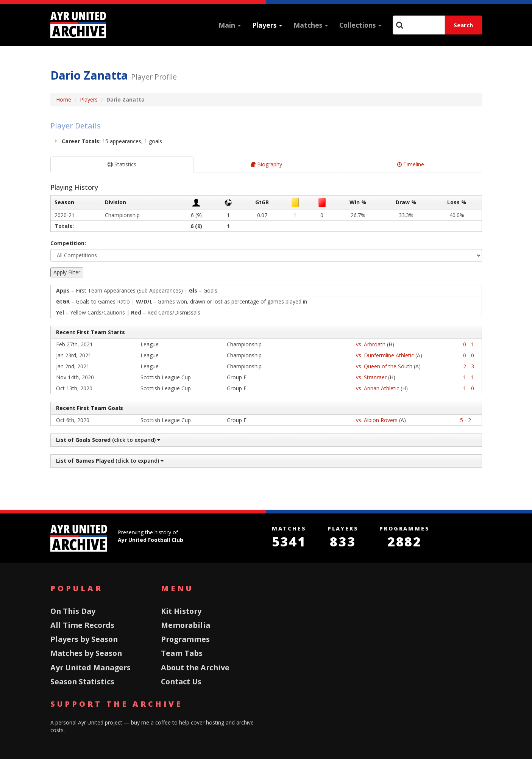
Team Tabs (182, 653)
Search (463, 25)
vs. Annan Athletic (378, 388)
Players (267, 25)
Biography (266, 164)
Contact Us (181, 682)
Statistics (122, 164)
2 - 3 (469, 366)
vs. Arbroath (371, 344)
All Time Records (82, 625)
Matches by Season (86, 653)
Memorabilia (186, 625)
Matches (311, 25)
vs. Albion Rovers (377, 420)
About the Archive (195, 667)
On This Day (73, 611)
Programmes (185, 639)
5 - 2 (466, 420)
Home (64, 99)
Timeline (411, 164)
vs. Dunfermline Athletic (385, 355)
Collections (360, 25)
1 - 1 (469, 377)
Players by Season (84, 639)
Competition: (68, 243)
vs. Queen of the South (384, 366)
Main (230, 25)
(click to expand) (107, 440)
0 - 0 (469, 355)
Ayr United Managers (90, 667)
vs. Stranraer (371, 377)
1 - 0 (469, 388)
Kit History (181, 611)
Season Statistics (82, 682)
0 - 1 (469, 344)
